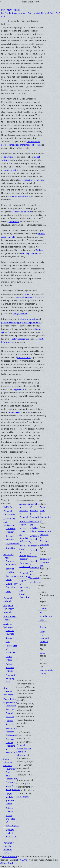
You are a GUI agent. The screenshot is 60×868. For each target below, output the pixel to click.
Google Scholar (20, 314)
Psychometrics (13, 544)
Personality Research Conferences (12, 732)
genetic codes (10, 157)
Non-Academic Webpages (8, 691)
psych (42, 652)
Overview (8, 507)
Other (8, 591)
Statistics (10, 548)
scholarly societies (28, 319)
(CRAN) (43, 608)
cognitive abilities (12, 170)
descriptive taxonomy (20, 212)
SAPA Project (14, 412)
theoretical (14, 221)
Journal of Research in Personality (35, 510)
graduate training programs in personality (21, 322)
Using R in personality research (9, 609)
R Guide (52, 13)
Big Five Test (7, 13)
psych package (20, 13)
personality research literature (29, 297)
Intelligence (35, 582)
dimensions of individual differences (25, 145)
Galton (39, 250)
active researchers (21, 339)
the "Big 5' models (30, 253)
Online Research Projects (10, 667)
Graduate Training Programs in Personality (11, 746)
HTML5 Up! (22, 860)
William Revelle (9, 856)
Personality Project (10, 10)
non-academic (24, 357)
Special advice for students (8, 762)
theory (28, 294)
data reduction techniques (32, 180)
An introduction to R (46, 616)
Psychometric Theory (38, 13)
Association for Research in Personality (25, 510)
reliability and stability (20, 196)
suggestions (18, 389)
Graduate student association (11, 833)
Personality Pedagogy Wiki (11, 678)
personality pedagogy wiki (45, 562)
